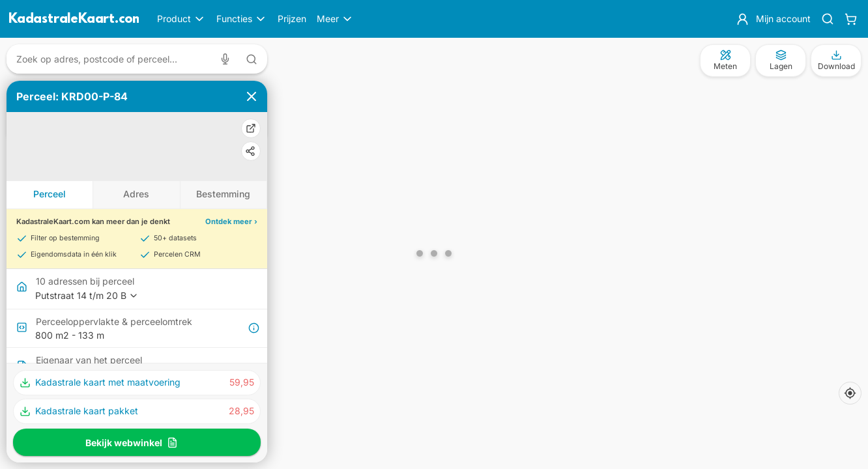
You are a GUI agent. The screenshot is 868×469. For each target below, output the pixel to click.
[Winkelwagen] (851, 19)
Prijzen (292, 19)
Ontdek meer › (231, 221)
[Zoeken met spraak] (228, 59)
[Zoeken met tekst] (252, 59)
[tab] (50, 195)
